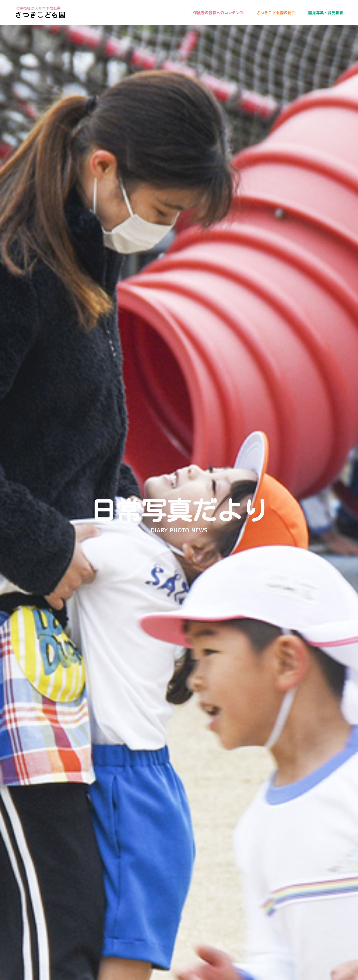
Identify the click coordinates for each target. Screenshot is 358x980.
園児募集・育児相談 (326, 13)
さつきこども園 (40, 14)
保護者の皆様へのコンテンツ (218, 13)
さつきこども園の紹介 (276, 13)
